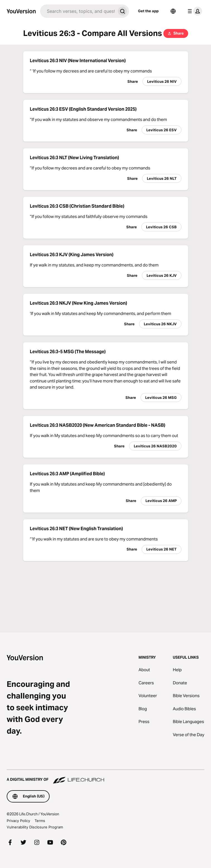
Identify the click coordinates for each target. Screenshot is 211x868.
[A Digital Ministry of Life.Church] (105, 777)
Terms (40, 821)
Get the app (148, 11)
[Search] (78, 11)
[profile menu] (194, 11)
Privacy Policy (18, 821)
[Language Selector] (173, 11)
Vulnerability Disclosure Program (35, 827)
